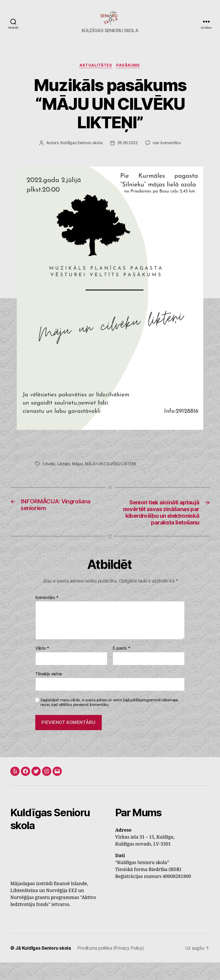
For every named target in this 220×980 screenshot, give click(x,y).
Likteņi (64, 472)
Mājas (78, 472)
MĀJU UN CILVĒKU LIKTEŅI (111, 472)
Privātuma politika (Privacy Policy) (114, 965)
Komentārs (47, 615)
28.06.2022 (128, 151)
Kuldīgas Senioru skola (81, 151)
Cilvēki (49, 472)
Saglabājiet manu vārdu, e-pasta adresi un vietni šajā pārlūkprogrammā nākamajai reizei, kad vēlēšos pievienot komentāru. (109, 720)
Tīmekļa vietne (49, 692)
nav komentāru (168, 151)
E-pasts (121, 666)
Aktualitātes (95, 74)
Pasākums (129, 74)
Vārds (42, 666)
